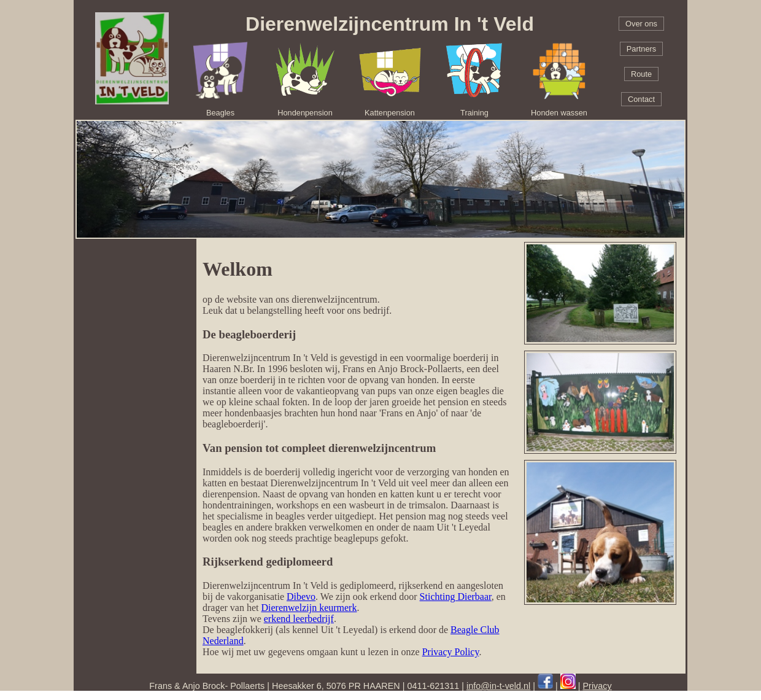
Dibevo (301, 597)
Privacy (597, 686)
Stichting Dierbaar (456, 597)
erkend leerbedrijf (299, 619)
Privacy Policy (451, 652)
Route (641, 74)
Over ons (641, 24)
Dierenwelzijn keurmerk (309, 608)
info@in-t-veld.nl (498, 686)
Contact (641, 99)
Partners (641, 49)
